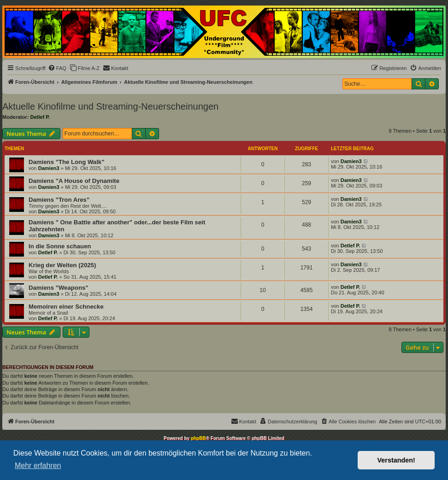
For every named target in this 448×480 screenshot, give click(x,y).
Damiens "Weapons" (59, 288)
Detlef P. (40, 117)
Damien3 (49, 168)
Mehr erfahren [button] (38, 465)
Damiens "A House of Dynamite (74, 181)
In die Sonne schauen (60, 246)
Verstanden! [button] (396, 460)
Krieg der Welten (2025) (62, 265)
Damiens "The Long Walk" (66, 162)
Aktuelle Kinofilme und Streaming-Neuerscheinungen (110, 106)
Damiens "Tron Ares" (59, 200)
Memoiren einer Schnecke (66, 307)
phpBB (198, 438)
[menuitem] (57, 68)
